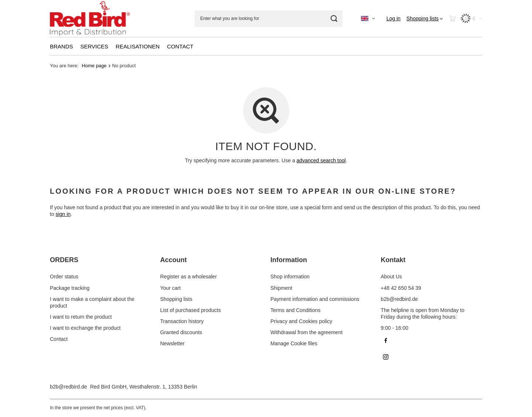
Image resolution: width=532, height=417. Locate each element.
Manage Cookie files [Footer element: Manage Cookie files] (294, 343)
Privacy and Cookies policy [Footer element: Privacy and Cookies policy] (301, 321)
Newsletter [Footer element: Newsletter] (173, 343)
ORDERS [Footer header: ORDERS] (64, 260)
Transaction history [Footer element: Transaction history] (182, 321)
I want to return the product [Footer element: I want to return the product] (81, 317)
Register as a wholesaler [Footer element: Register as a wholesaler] (189, 277)
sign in (63, 214)
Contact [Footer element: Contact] (59, 339)
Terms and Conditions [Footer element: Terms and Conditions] (295, 310)
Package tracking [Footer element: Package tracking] (70, 288)
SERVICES (95, 46)
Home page (94, 66)
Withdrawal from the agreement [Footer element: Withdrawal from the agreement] (306, 332)
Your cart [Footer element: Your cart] (171, 288)
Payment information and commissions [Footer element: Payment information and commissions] (315, 299)
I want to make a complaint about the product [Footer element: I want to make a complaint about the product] (92, 302)
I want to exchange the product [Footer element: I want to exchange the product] (85, 328)
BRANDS (62, 46)
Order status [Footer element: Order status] (64, 277)
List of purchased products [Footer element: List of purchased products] (191, 310)
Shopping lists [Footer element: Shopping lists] (176, 299)
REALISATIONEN (138, 46)
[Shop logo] (90, 19)
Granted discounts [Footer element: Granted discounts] (181, 332)
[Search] (334, 19)
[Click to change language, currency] (368, 18)
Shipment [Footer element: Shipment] (281, 288)
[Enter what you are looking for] (269, 19)
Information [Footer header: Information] (289, 260)
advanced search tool (321, 160)
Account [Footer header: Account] (174, 260)
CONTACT (180, 46)
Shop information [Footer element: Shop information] (290, 277)
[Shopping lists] (425, 18)
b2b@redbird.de (69, 387)
